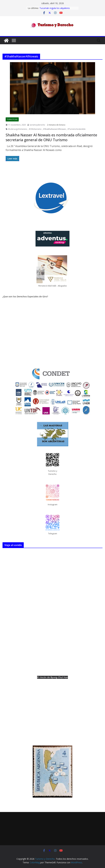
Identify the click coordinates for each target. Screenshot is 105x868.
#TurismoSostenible (77, 129)
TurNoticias (12, 119)
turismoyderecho (37, 125)
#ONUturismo (35, 129)
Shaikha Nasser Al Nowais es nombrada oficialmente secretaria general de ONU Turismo (51, 137)
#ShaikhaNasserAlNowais (55, 129)
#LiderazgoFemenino (18, 129)
